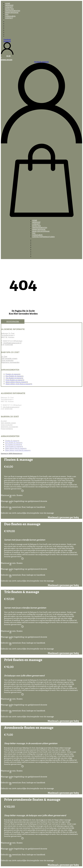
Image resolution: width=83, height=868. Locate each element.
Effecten (9, 9)
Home (8, 3)
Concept (9, 7)
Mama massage (12, 13)
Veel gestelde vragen (9, 359)
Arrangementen (13, 11)
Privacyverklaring (7, 429)
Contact (9, 18)
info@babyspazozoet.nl (12, 343)
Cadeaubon (10, 16)
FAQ (7, 14)
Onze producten (7, 360)
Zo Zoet (4, 357)
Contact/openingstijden (43, 237)
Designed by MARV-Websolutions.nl (12, 454)
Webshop (9, 5)
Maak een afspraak (41, 231)
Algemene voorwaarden (10, 362)
